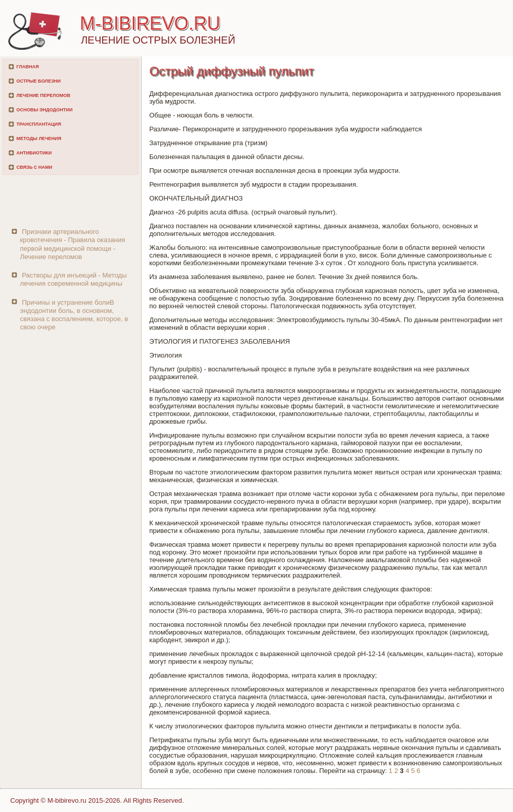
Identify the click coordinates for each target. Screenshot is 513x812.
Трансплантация (39, 124)
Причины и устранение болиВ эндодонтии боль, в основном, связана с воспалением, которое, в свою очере (74, 315)
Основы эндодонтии (44, 110)
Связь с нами (34, 167)
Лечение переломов (43, 95)
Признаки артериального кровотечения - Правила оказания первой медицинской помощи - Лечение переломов (73, 244)
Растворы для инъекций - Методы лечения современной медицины (73, 279)
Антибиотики (34, 153)
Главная (28, 67)
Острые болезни (38, 81)
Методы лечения (39, 138)
